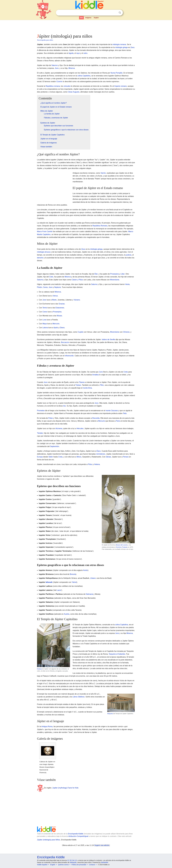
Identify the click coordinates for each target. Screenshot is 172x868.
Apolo (56, 328)
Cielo (51, 277)
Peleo (51, 418)
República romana (53, 86)
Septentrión (55, 446)
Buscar (120, 13)
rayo (78, 53)
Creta (126, 372)
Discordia (96, 418)
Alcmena (59, 428)
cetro (85, 53)
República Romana (100, 226)
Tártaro (78, 385)
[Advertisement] (86, 26)
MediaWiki (105, 862)
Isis (64, 406)
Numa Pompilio (116, 73)
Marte (54, 300)
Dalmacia (89, 594)
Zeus (133, 47)
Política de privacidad (79, 865)
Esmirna (119, 547)
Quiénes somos (63, 865)
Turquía (125, 547)
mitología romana (119, 44)
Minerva (72, 68)
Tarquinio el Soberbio (117, 654)
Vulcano (77, 300)
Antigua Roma (47, 726)
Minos (79, 457)
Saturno (55, 65)
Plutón (40, 287)
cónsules (67, 86)
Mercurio (56, 324)
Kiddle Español (42, 865)
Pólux (90, 464)
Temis (45, 308)
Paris (118, 421)
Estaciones (60, 308)
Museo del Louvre (122, 545)
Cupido (80, 332)
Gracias (62, 304)
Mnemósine (115, 280)
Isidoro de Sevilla (108, 339)
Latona (45, 328)
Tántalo (40, 433)
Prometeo (41, 411)
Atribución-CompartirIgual (78, 836)
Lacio (59, 590)
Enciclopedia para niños (45, 40)
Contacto (92, 865)
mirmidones (101, 454)
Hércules (80, 428)
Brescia (73, 574)
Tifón (102, 385)
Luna (44, 320)
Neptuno (58, 287)
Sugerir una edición (102, 845)
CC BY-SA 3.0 (72, 860)
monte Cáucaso (112, 411)
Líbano (93, 578)
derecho (40, 258)
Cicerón (59, 81)
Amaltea (95, 375)
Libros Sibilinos (79, 697)
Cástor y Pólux (77, 280)
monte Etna (87, 388)
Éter (96, 274)
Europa (40, 457)
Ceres (45, 287)
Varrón (103, 173)
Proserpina (115, 274)
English (96, 18)
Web (81, 18)
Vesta (127, 284)
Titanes (82, 382)
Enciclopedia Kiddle (76, 834)
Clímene (126, 332)
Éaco (99, 451)
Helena (97, 464)
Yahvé (74, 582)
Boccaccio (65, 342)
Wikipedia (73, 862)
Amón (85, 570)
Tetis (125, 413)
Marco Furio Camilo (45, 231)
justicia (129, 255)
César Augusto (74, 92)
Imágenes (88, 18)
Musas (59, 316)
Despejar (115, 13)
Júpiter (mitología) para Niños (49, 840)
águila (71, 53)
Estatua (39, 669)
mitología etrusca (44, 252)
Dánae (108, 457)
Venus (55, 296)
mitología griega (121, 47)
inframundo (69, 356)
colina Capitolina (84, 76)
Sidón (51, 457)
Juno (57, 68)
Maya (45, 324)
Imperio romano (121, 86)
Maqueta (110, 714)
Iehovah (49, 582)
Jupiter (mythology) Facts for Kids (65, 788)
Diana (62, 328)
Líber (123, 274)
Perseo (126, 457)
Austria (67, 614)
